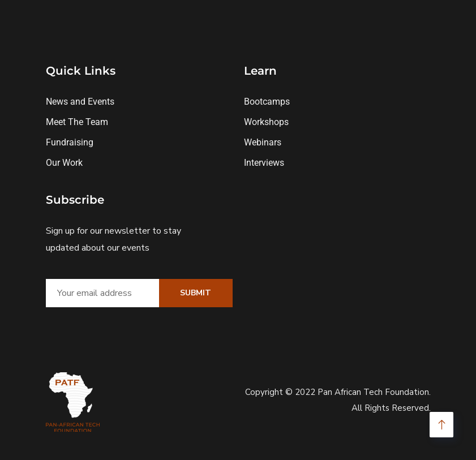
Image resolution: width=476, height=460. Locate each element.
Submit (196, 293)
